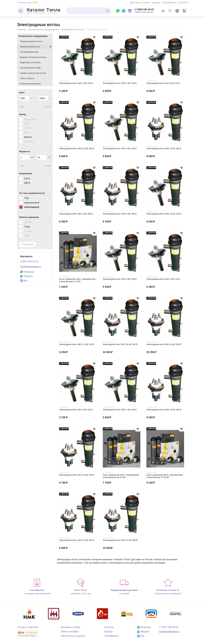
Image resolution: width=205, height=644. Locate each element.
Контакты (184, 2)
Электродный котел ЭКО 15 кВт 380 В (164, 148)
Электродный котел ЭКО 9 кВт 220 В (120, 148)
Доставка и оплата (140, 2)
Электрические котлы (73, 30)
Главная (21, 30)
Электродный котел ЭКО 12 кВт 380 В (77, 148)
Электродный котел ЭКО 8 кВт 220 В (76, 410)
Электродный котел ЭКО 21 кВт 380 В (77, 540)
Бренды (156, 2)
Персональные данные (73, 636)
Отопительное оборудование (43, 30)
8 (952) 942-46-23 (29, 261)
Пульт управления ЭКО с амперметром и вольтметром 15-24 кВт (121, 476)
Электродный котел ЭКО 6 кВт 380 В (120, 214)
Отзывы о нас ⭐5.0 (28, 2)
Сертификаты (169, 2)
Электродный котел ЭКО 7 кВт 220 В (120, 410)
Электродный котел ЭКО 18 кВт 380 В (164, 410)
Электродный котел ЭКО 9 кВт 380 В (76, 214)
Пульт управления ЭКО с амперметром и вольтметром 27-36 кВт (164, 476)
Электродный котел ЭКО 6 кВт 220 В (163, 83)
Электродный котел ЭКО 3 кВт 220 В (76, 83)
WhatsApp (27, 272)
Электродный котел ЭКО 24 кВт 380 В (77, 475)
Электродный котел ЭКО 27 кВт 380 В (120, 540)
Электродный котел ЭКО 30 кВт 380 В (164, 344)
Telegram (26, 276)
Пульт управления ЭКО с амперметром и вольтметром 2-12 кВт (77, 280)
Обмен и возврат (70, 632)
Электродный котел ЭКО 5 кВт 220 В (163, 279)
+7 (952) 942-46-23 (144, 9)
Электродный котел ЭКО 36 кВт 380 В (120, 344)
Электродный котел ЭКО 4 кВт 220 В (120, 279)
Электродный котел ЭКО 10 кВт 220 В (164, 214)
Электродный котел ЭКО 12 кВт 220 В (77, 344)
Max (24, 281)
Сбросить (28, 244)
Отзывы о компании (28, 627)
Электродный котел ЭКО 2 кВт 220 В (120, 83)
